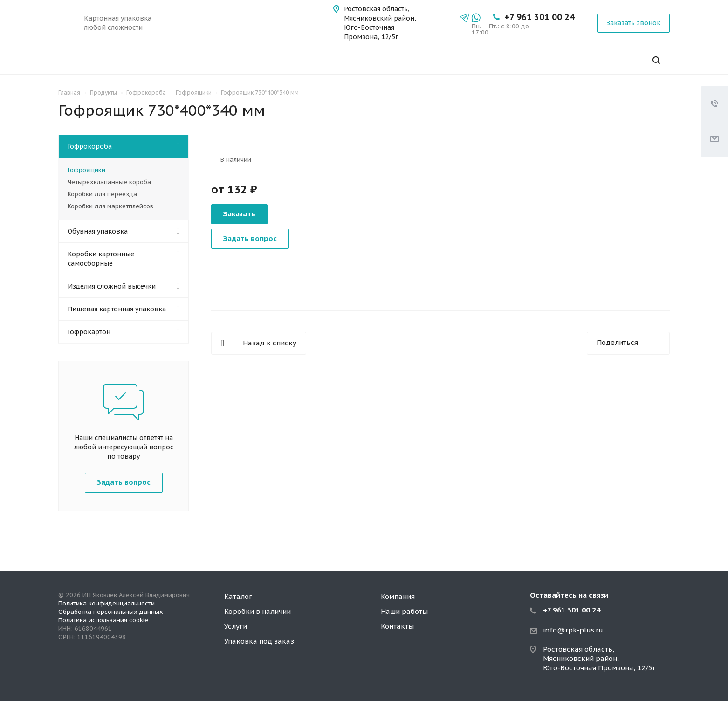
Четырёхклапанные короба (109, 182)
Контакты (397, 626)
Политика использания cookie (103, 620)
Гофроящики (86, 170)
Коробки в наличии (258, 611)
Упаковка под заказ (259, 641)
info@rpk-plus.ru (573, 630)
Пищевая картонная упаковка (117, 309)
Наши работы (404, 611)
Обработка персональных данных (111, 612)
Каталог (238, 596)
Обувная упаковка (98, 231)
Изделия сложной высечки (112, 286)
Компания (398, 596)
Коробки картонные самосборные (101, 259)
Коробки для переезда (102, 194)
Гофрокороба (90, 146)
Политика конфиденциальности (106, 603)
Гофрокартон (89, 332)
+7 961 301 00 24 (539, 17)
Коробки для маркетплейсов (110, 206)
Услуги (236, 626)
